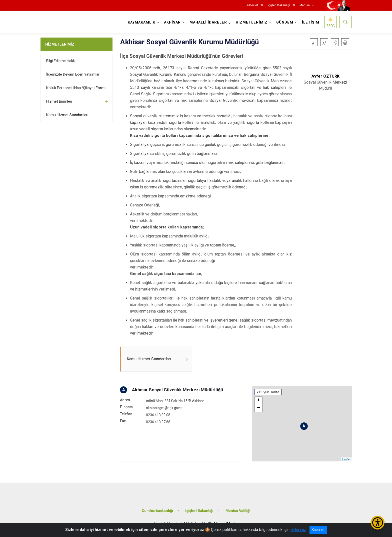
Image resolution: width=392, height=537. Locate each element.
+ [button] (258, 401)
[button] (335, 42)
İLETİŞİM (311, 22)
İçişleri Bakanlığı (279, 5)
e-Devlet (252, 5)
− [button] (258, 408)
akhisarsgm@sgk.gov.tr (164, 408)
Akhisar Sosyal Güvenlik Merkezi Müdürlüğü (177, 390)
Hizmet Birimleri (59, 101)
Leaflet (346, 459)
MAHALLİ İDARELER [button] (208, 22)
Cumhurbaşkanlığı (157, 511)
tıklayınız (298, 530)
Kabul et (318, 530)
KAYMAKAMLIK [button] (141, 22)
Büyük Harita (269, 392)
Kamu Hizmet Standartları (67, 115)
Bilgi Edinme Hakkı (61, 61)
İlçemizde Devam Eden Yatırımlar (73, 74)
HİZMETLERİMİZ (60, 44)
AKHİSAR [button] (172, 22)
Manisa (305, 5)
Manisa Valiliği (238, 511)
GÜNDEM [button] (285, 22)
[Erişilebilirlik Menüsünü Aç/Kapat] (378, 523)
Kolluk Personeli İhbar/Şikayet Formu (76, 88)
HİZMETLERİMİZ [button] (252, 22)
